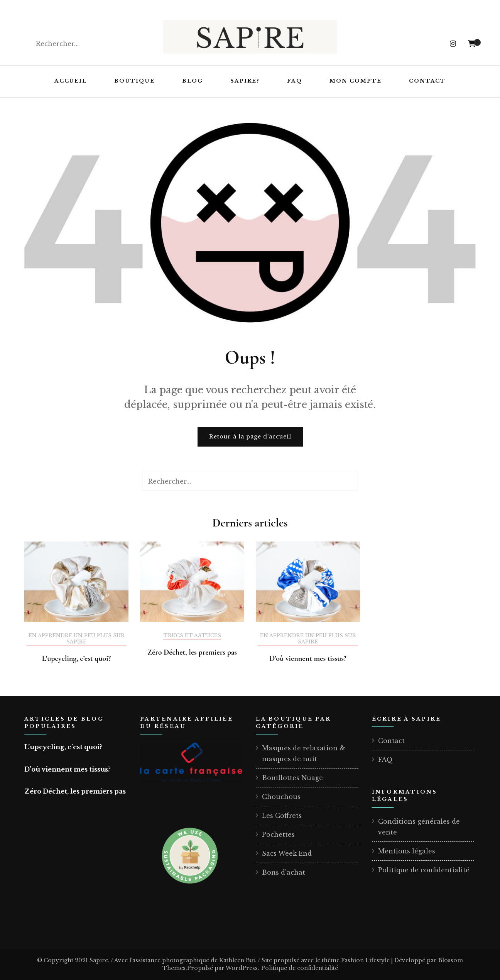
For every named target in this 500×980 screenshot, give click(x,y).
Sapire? (245, 81)
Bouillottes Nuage (292, 778)
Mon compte (356, 81)
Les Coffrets (282, 816)
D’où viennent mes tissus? (308, 658)
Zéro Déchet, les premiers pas (192, 652)
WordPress (242, 968)
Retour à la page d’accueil (250, 437)
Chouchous (281, 797)
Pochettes (278, 834)
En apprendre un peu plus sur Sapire (77, 639)
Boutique (134, 81)
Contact (427, 81)
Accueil (71, 81)
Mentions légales (407, 851)
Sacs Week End (287, 853)
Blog (193, 81)
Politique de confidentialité (424, 870)
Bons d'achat (284, 872)
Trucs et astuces (192, 636)
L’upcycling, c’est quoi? (77, 658)
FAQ (295, 81)
